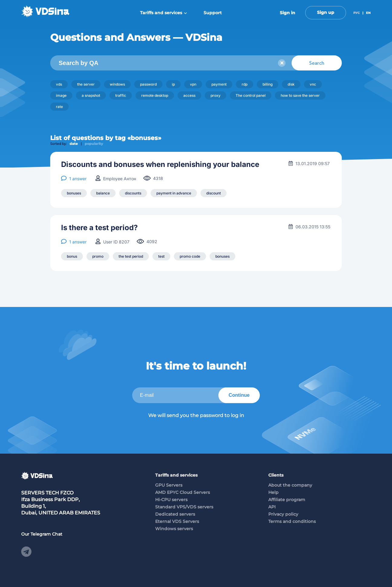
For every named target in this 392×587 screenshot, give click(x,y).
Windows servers (174, 529)
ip (173, 84)
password (148, 84)
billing (268, 84)
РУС (356, 13)
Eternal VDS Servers (177, 521)
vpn (193, 84)
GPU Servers (169, 485)
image (61, 95)
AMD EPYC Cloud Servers (183, 492)
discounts (133, 193)
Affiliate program (287, 500)
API (272, 507)
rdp (245, 84)
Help (273, 492)
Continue (239, 395)
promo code (190, 256)
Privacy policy (283, 514)
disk (291, 84)
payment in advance (174, 193)
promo (98, 256)
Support (213, 13)
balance (103, 193)
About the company (290, 485)
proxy (216, 95)
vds (59, 84)
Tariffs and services (163, 13)
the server (86, 84)
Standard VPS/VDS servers (184, 507)
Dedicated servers (175, 514)
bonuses (74, 193)
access (189, 95)
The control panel (251, 95)
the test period (131, 256)
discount (214, 193)
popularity (94, 144)
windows (117, 84)
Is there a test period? (99, 228)
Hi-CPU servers (171, 500)
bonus (72, 256)
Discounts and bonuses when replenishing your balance (160, 165)
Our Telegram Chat (42, 534)
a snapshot (91, 95)
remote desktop (155, 95)
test (161, 256)
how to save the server (300, 95)
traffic (121, 95)
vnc (313, 84)
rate (59, 107)
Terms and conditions (292, 521)
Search (317, 63)
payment (219, 84)
